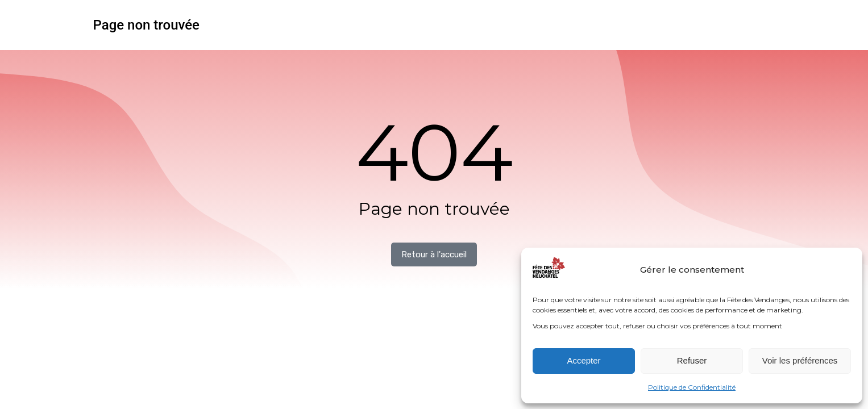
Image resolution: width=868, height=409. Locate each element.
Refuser (692, 360)
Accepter (583, 360)
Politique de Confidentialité (692, 387)
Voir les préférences (800, 360)
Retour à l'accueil (434, 254)
